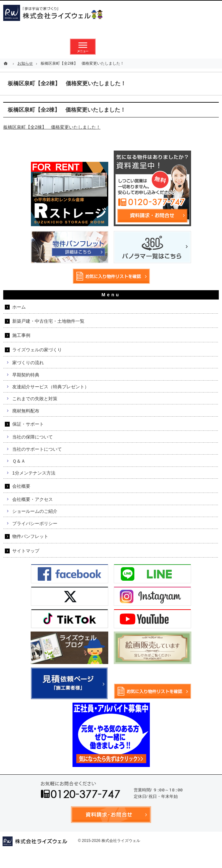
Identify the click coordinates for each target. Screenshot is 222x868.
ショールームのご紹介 (35, 511)
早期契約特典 (26, 375)
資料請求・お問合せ (111, 47)
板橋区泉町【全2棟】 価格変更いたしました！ (52, 127)
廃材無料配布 (26, 411)
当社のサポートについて (37, 449)
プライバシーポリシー (35, 523)
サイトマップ (26, 551)
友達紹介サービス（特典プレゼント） (51, 387)
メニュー (83, 47)
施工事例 (21, 335)
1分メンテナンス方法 (34, 473)
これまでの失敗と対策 (35, 399)
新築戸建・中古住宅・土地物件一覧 (48, 321)
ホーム (19, 307)
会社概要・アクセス (33, 499)
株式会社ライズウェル (121, 841)
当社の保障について (33, 437)
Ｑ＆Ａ (19, 461)
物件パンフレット (30, 536)
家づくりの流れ (28, 363)
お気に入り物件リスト (140, 47)
